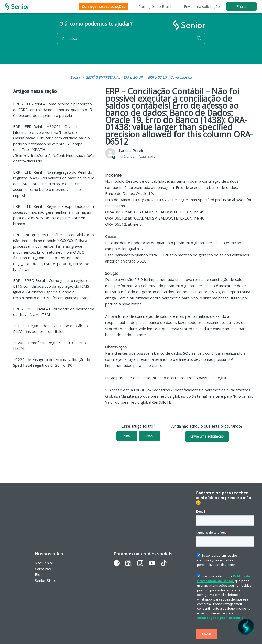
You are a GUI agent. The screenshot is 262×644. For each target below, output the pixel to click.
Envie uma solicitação (202, 7)
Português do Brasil (155, 7)
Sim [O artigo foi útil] (127, 436)
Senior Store (46, 580)
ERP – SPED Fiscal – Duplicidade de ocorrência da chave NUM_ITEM (54, 312)
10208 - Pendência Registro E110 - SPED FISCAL (50, 346)
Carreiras (43, 569)
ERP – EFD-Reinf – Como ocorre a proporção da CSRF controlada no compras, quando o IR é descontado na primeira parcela (53, 110)
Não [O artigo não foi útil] (150, 436)
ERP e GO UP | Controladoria (170, 77)
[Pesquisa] (131, 39)
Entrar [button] (242, 7)
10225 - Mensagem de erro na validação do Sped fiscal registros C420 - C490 (52, 362)
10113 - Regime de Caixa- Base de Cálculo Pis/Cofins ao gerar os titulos (50, 329)
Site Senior (44, 563)
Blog (39, 574)
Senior (75, 77)
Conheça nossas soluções (103, 7)
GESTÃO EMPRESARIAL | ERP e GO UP (114, 77)
